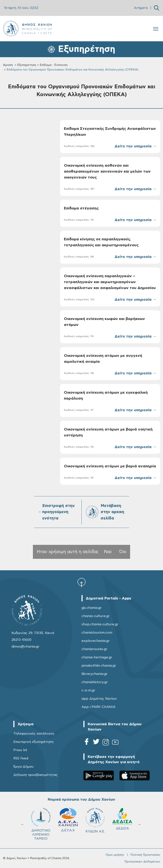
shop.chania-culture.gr (100, 624)
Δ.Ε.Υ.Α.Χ (68, 820)
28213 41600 (21, 640)
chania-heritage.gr (97, 657)
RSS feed (21, 758)
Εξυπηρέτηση (27, 65)
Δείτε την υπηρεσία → (136, 146)
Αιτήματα (141, 8)
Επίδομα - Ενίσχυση (54, 65)
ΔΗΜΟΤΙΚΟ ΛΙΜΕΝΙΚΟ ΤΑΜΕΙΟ (41, 824)
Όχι (123, 552)
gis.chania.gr (92, 608)
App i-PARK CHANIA (98, 707)
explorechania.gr (96, 641)
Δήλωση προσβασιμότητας (36, 775)
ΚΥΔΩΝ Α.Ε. (95, 820)
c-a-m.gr (88, 690)
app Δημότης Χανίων (99, 699)
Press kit (20, 750)
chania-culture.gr (96, 616)
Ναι (108, 552)
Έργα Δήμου (23, 767)
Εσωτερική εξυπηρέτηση (33, 742)
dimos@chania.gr (25, 647)
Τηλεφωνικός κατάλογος (34, 734)
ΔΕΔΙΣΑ (122, 819)
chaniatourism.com (97, 633)
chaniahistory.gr (95, 682)
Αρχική (8, 65)
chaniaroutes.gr (94, 649)
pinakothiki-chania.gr (99, 666)
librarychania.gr (95, 674)
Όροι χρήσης (115, 855)
